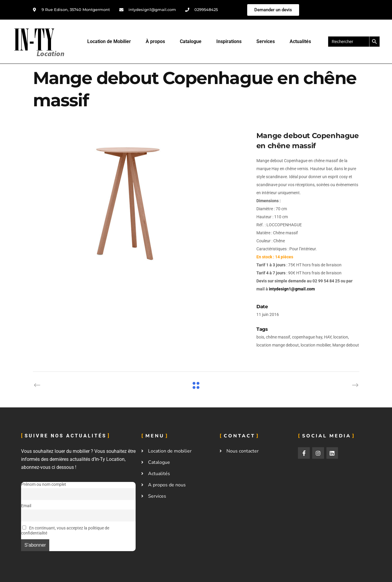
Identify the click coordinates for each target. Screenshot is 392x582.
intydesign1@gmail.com (292, 289)
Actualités (300, 41)
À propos (155, 41)
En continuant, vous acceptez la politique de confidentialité (65, 531)
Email (26, 506)
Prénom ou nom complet (44, 484)
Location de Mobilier (109, 41)
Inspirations (229, 41)
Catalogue (191, 41)
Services (266, 41)
